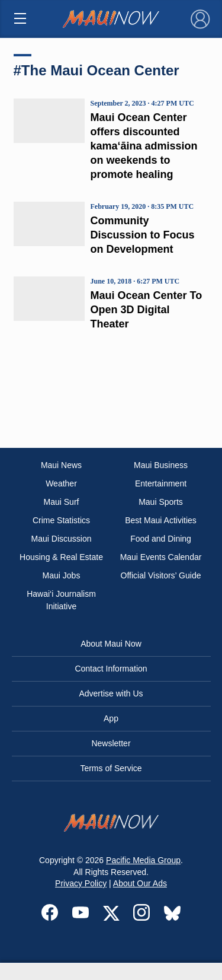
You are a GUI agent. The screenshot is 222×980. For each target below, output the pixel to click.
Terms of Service (111, 768)
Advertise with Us (111, 693)
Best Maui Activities (161, 520)
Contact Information (111, 669)
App (111, 718)
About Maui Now (111, 644)
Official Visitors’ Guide (161, 575)
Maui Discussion (62, 539)
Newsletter (111, 743)
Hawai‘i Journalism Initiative (61, 600)
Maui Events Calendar (161, 557)
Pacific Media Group (143, 860)
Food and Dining (161, 539)
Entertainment (161, 483)
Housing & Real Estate (61, 557)
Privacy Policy (81, 883)
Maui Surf (62, 502)
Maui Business (161, 465)
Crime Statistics (61, 520)
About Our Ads (140, 883)
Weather (61, 483)
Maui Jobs (62, 575)
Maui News (61, 465)
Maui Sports (161, 502)
